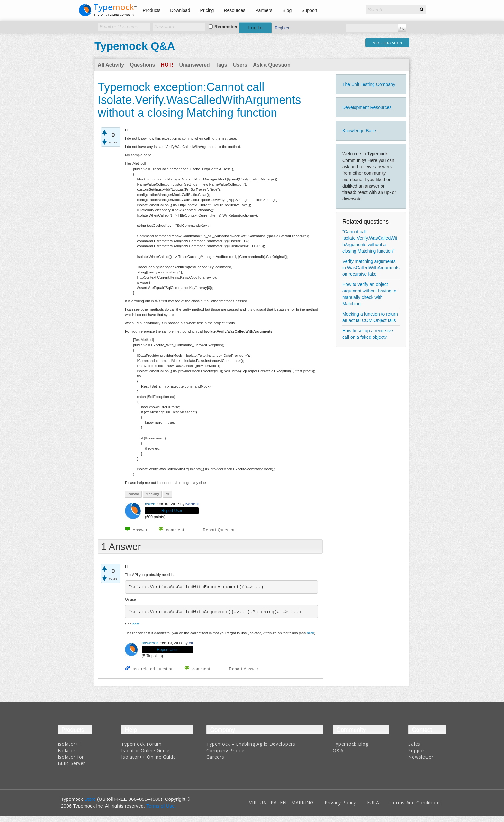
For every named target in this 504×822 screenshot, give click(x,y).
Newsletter (421, 757)
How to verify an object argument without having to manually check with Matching (369, 294)
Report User (172, 511)
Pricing (207, 10)
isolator (133, 494)
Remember (226, 27)
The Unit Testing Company (369, 84)
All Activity (111, 65)
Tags (221, 65)
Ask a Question (272, 65)
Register (282, 28)
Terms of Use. (161, 806)
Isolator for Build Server (72, 760)
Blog (287, 10)
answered (150, 643)
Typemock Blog (351, 744)
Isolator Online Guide (145, 750)
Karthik (192, 504)
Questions (142, 65)
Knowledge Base (359, 131)
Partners (264, 10)
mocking (152, 494)
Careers (215, 757)
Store (90, 799)
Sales (414, 744)
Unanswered (194, 65)
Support (309, 10)
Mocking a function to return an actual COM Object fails (370, 317)
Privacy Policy (340, 803)
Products (152, 10)
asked (150, 504)
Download (180, 10)
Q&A (338, 750)
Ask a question (388, 43)
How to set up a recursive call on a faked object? (368, 334)
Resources (234, 10)
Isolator (67, 750)
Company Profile (225, 750)
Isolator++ (70, 744)
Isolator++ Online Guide (148, 757)
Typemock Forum (141, 744)
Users (240, 65)
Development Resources (367, 107)
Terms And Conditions (415, 803)
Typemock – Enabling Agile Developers (251, 744)
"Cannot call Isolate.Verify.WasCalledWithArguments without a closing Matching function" (370, 241)
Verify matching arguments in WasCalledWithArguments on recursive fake (371, 268)
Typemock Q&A (135, 46)
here (136, 624)
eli (191, 643)
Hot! (167, 65)
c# (167, 494)
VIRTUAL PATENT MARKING (281, 803)
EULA (373, 803)
